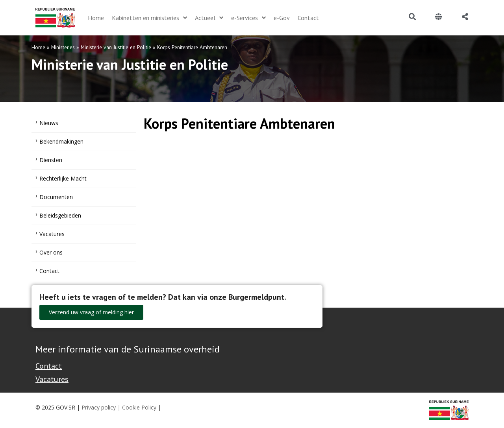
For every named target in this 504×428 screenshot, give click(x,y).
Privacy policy (99, 407)
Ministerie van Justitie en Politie (116, 47)
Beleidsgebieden (60, 215)
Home (38, 47)
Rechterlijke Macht (63, 178)
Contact (49, 271)
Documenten (56, 197)
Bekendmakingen (61, 141)
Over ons (51, 252)
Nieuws (49, 123)
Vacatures (52, 234)
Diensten (51, 160)
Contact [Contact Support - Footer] (49, 366)
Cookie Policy (139, 407)
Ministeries (63, 47)
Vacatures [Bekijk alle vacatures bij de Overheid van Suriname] (52, 379)
